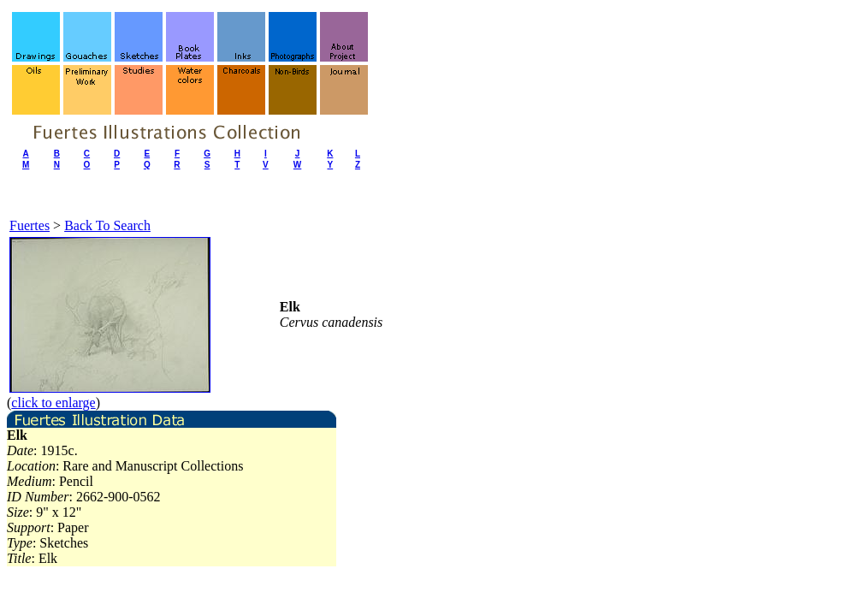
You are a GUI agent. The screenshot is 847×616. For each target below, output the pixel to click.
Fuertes (30, 225)
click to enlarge (53, 403)
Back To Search (107, 225)
